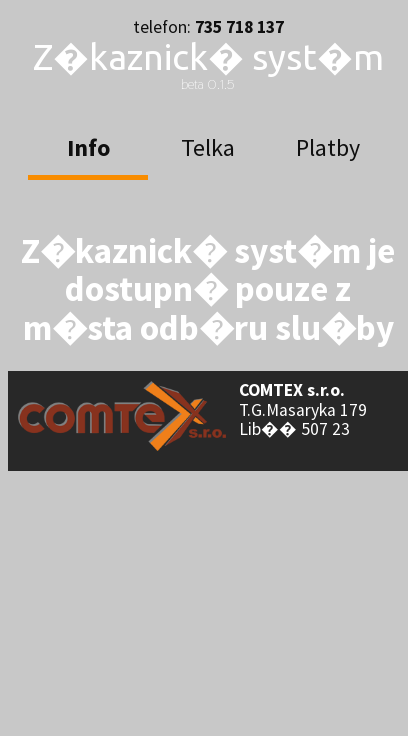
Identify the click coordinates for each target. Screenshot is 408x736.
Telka (208, 147)
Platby (328, 147)
